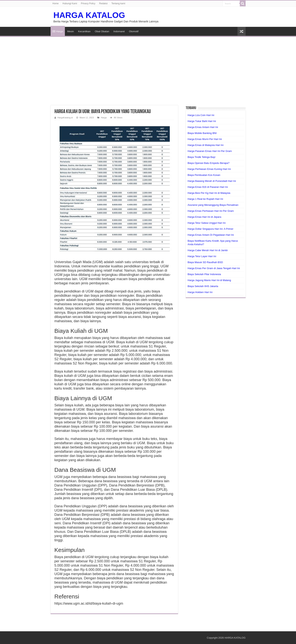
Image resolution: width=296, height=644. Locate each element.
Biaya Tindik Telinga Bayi (202, 157)
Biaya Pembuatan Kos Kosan (204, 175)
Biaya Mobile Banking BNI (202, 133)
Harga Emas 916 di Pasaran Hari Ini (208, 187)
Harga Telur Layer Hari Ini (202, 256)
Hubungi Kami (70, 3)
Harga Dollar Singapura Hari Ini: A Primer (211, 229)
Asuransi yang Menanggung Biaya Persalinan (213, 205)
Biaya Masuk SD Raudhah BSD (205, 262)
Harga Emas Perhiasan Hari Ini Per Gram (211, 211)
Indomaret (119, 31)
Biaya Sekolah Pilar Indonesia (204, 274)
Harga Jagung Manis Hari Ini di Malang (209, 280)
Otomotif (134, 31)
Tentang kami (118, 3)
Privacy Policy (88, 3)
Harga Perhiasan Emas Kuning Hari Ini (209, 169)
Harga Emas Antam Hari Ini (203, 127)
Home (56, 3)
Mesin (71, 31)
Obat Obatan (102, 31)
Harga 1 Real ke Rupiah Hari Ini (205, 199)
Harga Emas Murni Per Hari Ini (205, 139)
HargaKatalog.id (65, 118)
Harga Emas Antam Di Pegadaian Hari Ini (211, 235)
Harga (58, 31)
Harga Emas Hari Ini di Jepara (204, 217)
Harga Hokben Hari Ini (200, 292)
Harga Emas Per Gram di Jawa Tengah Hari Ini (214, 268)
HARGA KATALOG (89, 15)
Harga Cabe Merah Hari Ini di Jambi (208, 250)
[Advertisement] (148, 69)
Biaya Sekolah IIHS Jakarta (203, 286)
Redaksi (103, 3)
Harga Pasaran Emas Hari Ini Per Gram (210, 151)
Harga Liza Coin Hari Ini (201, 115)
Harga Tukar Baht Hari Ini (202, 121)
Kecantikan (84, 31)
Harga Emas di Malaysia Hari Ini (206, 145)
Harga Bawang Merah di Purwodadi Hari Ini (212, 181)
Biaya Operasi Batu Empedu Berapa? (209, 163)
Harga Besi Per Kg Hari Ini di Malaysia (209, 193)
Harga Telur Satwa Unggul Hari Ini (207, 223)
